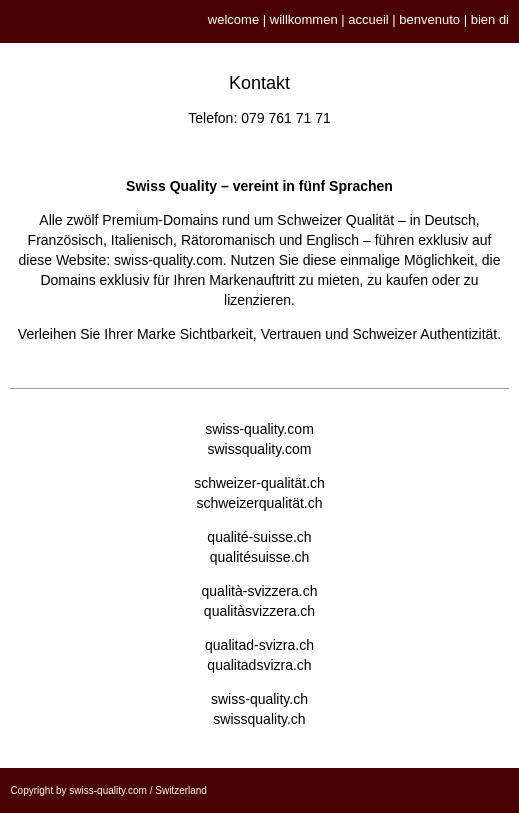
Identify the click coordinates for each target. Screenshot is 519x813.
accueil (368, 19)
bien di (490, 19)
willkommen (304, 19)
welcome (233, 19)
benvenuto (429, 19)
